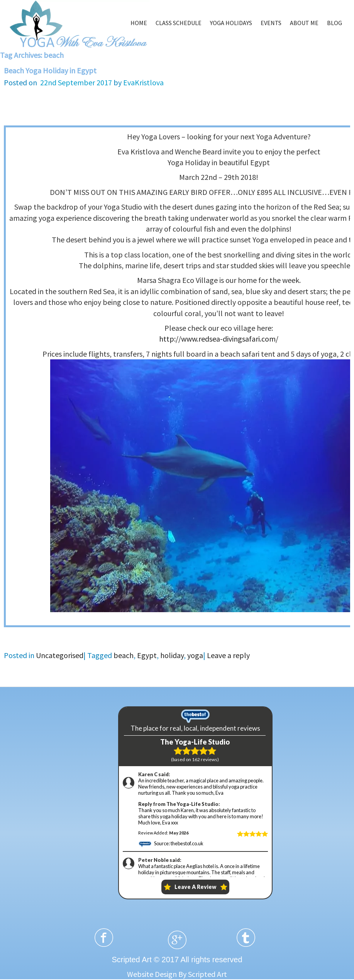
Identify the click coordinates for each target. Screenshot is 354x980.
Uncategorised (60, 655)
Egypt (147, 655)
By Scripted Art (203, 974)
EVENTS (271, 23)
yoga (195, 655)
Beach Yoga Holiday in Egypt (50, 70)
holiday (172, 655)
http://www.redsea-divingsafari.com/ (219, 339)
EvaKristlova (143, 82)
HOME (139, 23)
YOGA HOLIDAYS (231, 23)
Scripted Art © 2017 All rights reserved (177, 960)
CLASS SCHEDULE (179, 23)
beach (124, 655)
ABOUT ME (304, 23)
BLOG (335, 23)
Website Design (152, 974)
